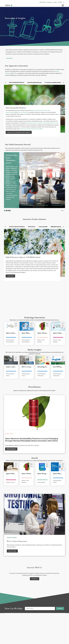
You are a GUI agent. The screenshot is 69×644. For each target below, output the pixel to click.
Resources (50, 2)
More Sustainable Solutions (17, 82)
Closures (8, 73)
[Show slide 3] (8, 211)
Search (60, 608)
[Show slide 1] (5, 211)
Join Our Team (12, 551)
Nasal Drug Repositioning (34, 82)
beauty (33, 110)
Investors (60, 2)
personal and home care (43, 110)
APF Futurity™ (32, 227)
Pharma (15, 73)
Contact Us (35, 579)
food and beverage (23, 112)
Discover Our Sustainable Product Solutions (19, 132)
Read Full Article (11, 449)
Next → (63, 211)
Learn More (10, 276)
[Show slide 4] (10, 211)
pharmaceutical (10, 112)
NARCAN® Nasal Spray (57, 227)
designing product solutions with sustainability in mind (42, 123)
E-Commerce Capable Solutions (53, 82)
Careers (55, 2)
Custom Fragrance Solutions (17, 227)
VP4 (31, 261)
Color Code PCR (43, 227)
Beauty (57, 71)
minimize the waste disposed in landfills (31, 129)
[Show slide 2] (6, 211)
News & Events (43, 2)
